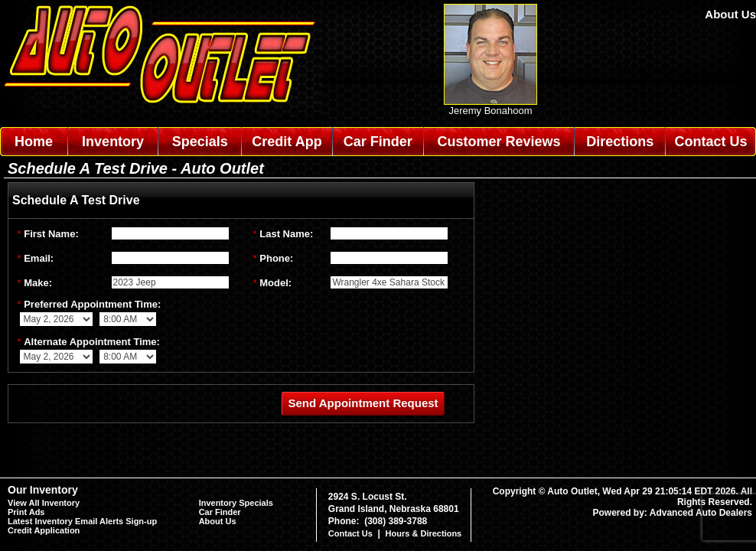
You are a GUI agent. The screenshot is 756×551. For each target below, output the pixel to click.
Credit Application (44, 530)
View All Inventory (44, 503)
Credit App (287, 142)
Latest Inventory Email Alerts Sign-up (82, 521)
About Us (730, 14)
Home (34, 142)
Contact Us (711, 142)
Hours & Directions (424, 533)
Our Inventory (43, 490)
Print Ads (26, 512)
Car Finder (378, 142)
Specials (200, 142)
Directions (620, 142)
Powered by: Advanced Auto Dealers (673, 513)
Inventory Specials (236, 503)
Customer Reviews (499, 142)
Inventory (113, 142)
